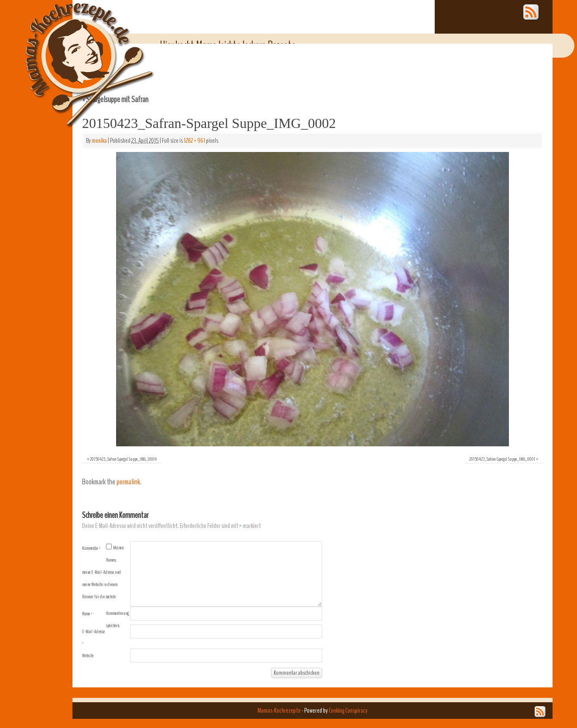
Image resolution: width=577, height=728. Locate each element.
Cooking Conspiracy (348, 711)
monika (99, 141)
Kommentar (91, 548)
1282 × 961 (194, 141)
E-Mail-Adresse (93, 637)
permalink (128, 482)
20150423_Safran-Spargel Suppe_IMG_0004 (123, 459)
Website (88, 656)
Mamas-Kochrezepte (77, 55)
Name (87, 614)
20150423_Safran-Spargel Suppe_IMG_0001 (502, 459)
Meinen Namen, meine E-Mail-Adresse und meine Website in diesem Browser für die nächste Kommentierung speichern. (106, 587)
